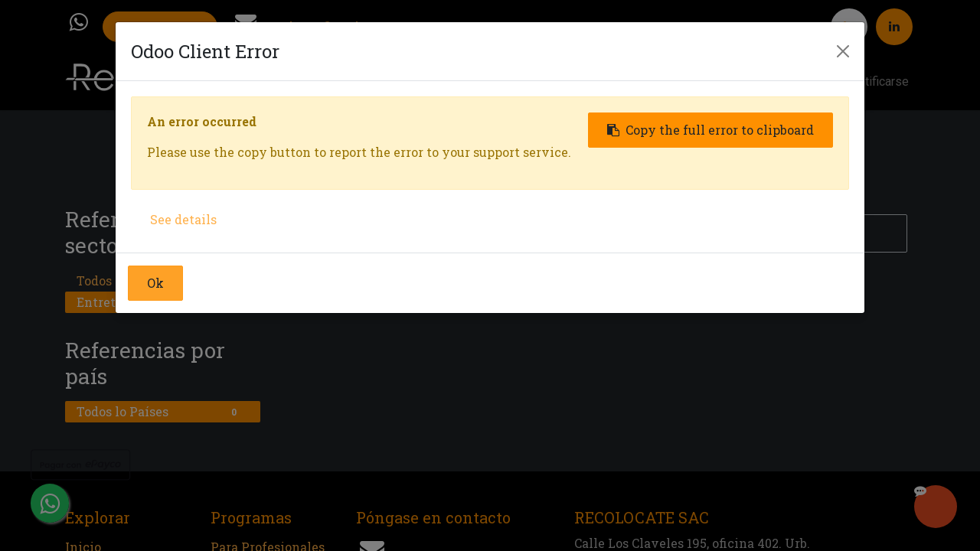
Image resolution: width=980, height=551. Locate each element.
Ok (155, 283)
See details (183, 219)
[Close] (843, 51)
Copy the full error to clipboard (710, 130)
